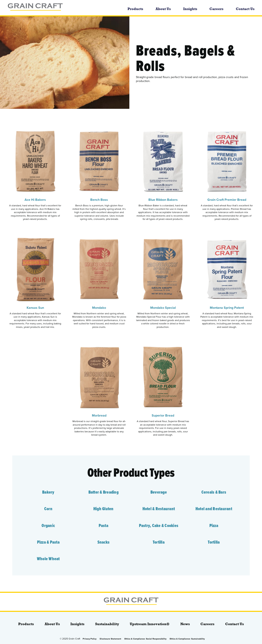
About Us (163, 9)
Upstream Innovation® (150, 624)
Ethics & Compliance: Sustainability (187, 639)
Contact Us (245, 9)
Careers (216, 9)
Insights (190, 9)
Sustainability (107, 624)
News (185, 624)
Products (135, 9)
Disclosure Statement (110, 639)
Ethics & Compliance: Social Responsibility (145, 639)
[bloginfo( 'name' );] (55, 8)
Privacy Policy (90, 639)
